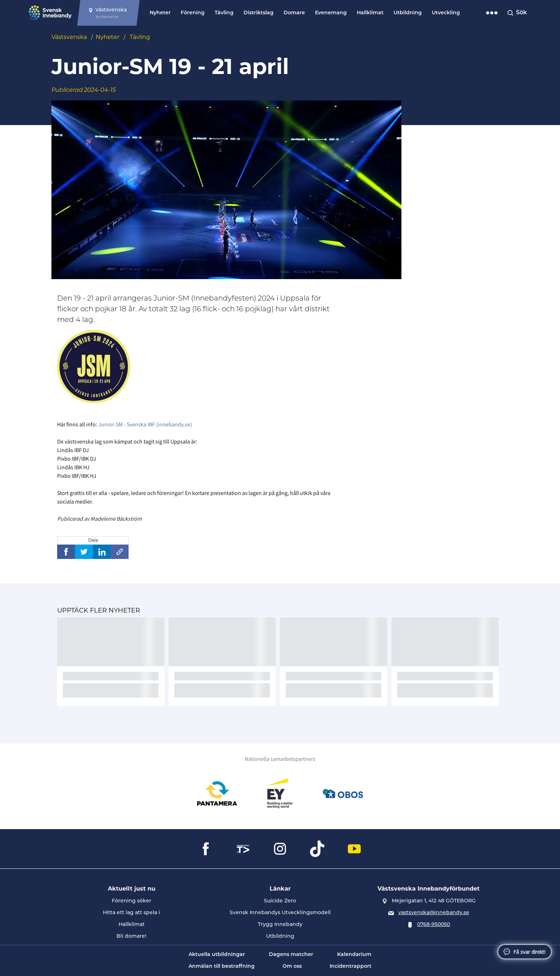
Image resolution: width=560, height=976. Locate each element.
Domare (294, 13)
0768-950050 (434, 925)
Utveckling (446, 13)
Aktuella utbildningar (217, 955)
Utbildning (408, 13)
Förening (193, 13)
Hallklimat (370, 13)
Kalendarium (354, 955)
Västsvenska (69, 37)
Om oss (292, 967)
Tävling (224, 13)
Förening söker (132, 901)
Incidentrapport (351, 967)
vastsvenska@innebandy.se (434, 913)
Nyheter (160, 13)
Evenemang (331, 13)
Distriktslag (259, 13)
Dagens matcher (291, 955)
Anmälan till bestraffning (222, 967)
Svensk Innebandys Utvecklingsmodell (280, 913)
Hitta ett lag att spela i (131, 913)
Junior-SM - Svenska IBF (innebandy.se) (145, 424)
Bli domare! (131, 937)
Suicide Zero (280, 901)
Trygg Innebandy (280, 925)
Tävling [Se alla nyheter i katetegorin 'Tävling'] (140, 37)
